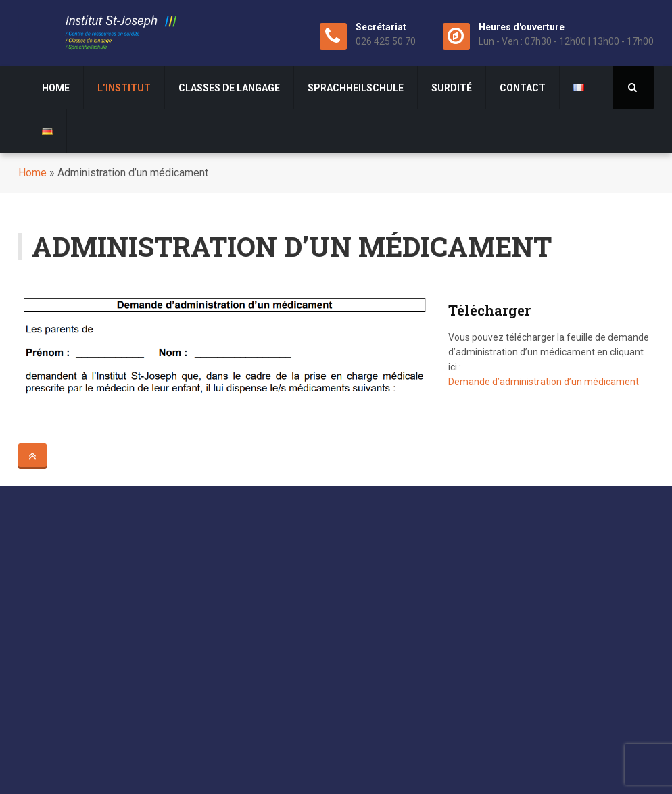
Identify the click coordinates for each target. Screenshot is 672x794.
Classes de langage (229, 88)
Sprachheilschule (356, 88)
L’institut (124, 88)
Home (56, 88)
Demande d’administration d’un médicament (544, 382)
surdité (452, 88)
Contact (523, 88)
